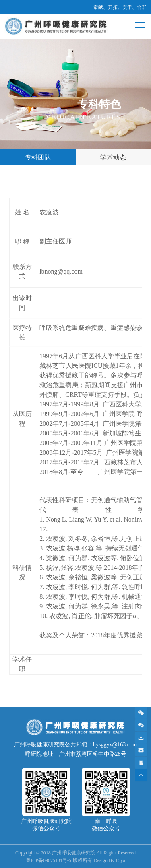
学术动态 (113, 157)
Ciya (121, 860)
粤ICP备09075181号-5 (49, 860)
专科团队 (38, 157)
